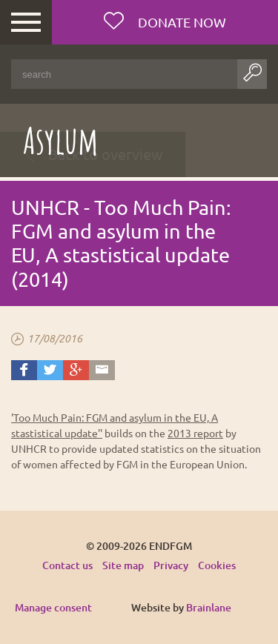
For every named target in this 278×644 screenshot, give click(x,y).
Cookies (217, 565)
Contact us (67, 565)
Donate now (181, 22)
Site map (123, 565)
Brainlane (209, 607)
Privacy (171, 565)
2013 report (195, 433)
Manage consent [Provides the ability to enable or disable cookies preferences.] (53, 608)
